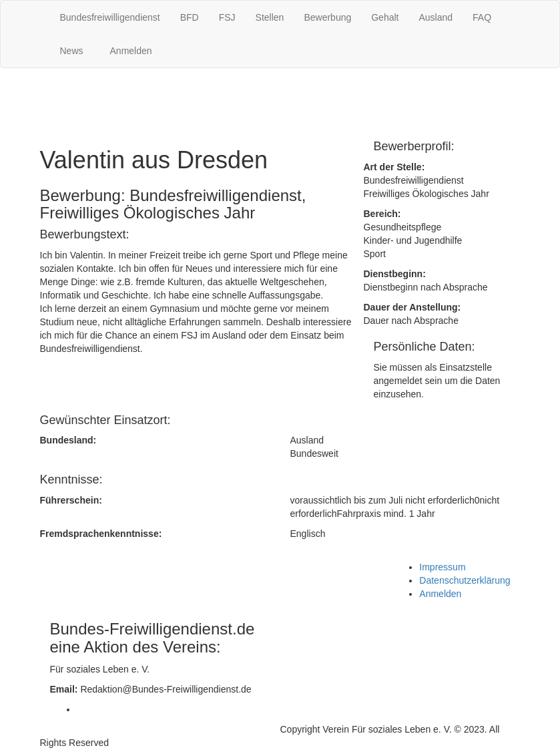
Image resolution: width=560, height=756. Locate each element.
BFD (190, 17)
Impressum (442, 567)
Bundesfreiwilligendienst (110, 17)
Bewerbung (327, 17)
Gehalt (385, 17)
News (72, 51)
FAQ (482, 17)
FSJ (227, 17)
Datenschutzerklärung (465, 580)
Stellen (270, 17)
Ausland (436, 17)
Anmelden (131, 51)
